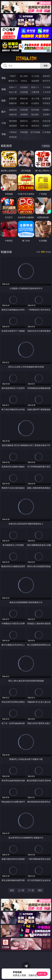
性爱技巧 (46, 126)
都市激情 (13, 121)
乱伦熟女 (35, 103)
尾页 (40, 890)
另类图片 (46, 114)
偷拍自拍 (24, 98)
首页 (12, 890)
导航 (4, 134)
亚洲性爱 (13, 98)
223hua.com (26, 59)
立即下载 (42, 974)
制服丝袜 (13, 103)
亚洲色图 (24, 110)
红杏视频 (46, 132)
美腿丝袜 (13, 114)
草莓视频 (24, 132)
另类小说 (24, 126)
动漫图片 (46, 110)
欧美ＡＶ (35, 87)
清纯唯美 (24, 114)
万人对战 (35, 76)
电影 (4, 100)
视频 (4, 89)
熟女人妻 (13, 92)
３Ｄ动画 (46, 87)
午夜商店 (13, 132)
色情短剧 (13, 137)
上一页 (21, 890)
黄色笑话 (35, 126)
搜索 (46, 66)
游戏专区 (46, 76)
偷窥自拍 (13, 110)
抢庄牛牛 (46, 81)
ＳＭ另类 (46, 92)
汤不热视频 (35, 132)
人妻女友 (35, 121)
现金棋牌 (35, 81)
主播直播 (35, 92)
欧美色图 (35, 110)
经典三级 (24, 103)
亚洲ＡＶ (13, 87)
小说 (4, 123)
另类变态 (46, 103)
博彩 (4, 78)
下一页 (31, 890)
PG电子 (13, 76)
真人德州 (24, 76)
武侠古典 (46, 121)
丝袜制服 (24, 92)
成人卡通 (35, 98)
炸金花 (24, 81)
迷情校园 (13, 126)
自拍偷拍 (24, 87)
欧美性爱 (46, 98)
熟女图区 (35, 114)
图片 (4, 112)
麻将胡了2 (13, 81)
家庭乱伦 (24, 121)
